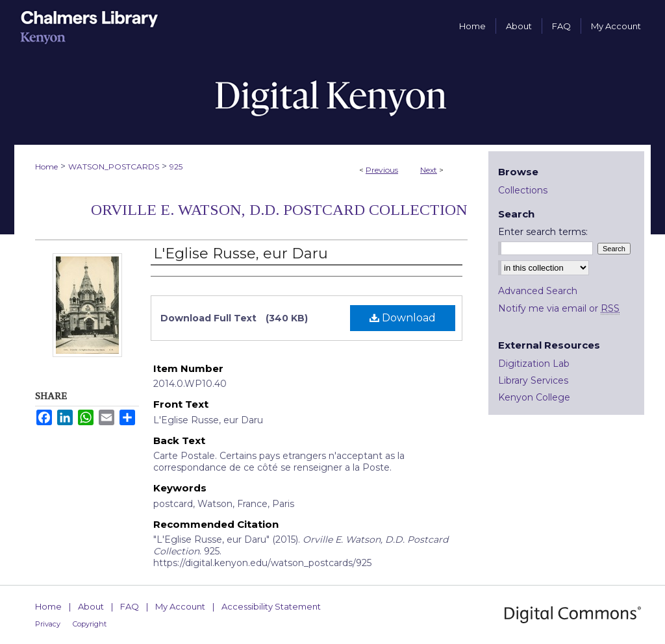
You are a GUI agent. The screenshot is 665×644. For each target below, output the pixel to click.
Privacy (48, 624)
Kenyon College (534, 397)
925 (176, 167)
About (91, 606)
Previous (382, 170)
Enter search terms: (543, 232)
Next (429, 170)
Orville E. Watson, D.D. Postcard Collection (279, 210)
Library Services (533, 380)
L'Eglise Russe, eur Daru (241, 254)
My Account (180, 606)
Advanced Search (538, 291)
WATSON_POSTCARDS (114, 167)
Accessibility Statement (271, 606)
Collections (523, 190)
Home (46, 167)
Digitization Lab (534, 364)
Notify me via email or (559, 308)
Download (403, 318)
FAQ (130, 606)
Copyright (90, 624)
